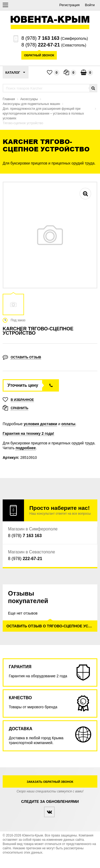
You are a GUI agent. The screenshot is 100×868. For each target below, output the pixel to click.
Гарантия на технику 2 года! (28, 433)
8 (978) (40, 38)
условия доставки (41, 424)
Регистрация (70, 5)
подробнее (26, 448)
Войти (90, 5)
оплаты (68, 424)
